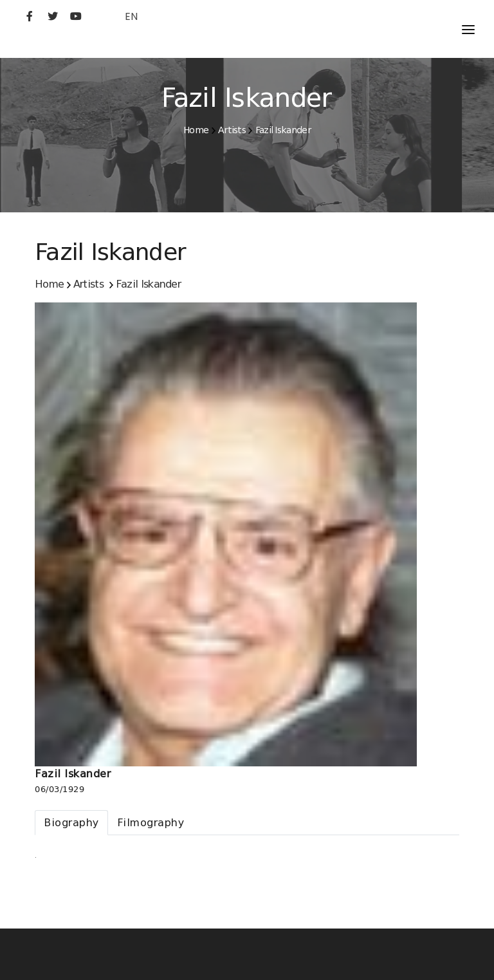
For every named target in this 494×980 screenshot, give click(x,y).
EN (131, 16)
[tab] (71, 823)
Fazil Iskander (283, 130)
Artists (232, 130)
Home (196, 130)
